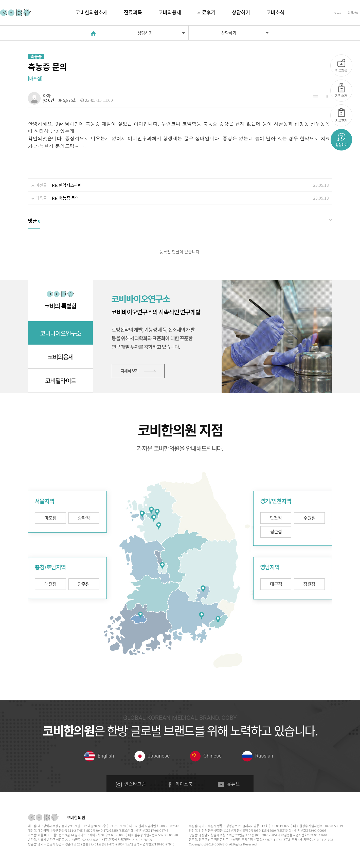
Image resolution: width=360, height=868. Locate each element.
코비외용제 (170, 12)
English (99, 756)
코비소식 (275, 12)
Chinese (206, 756)
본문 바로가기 (0, 0)
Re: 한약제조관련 (67, 185)
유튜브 (229, 784)
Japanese (152, 756)
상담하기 (241, 12)
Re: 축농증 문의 (65, 198)
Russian (258, 756)
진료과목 (133, 12)
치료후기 (206, 12)
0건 (49, 100)
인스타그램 (131, 784)
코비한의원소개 (92, 12)
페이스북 (180, 784)
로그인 (338, 13)
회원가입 (353, 13)
